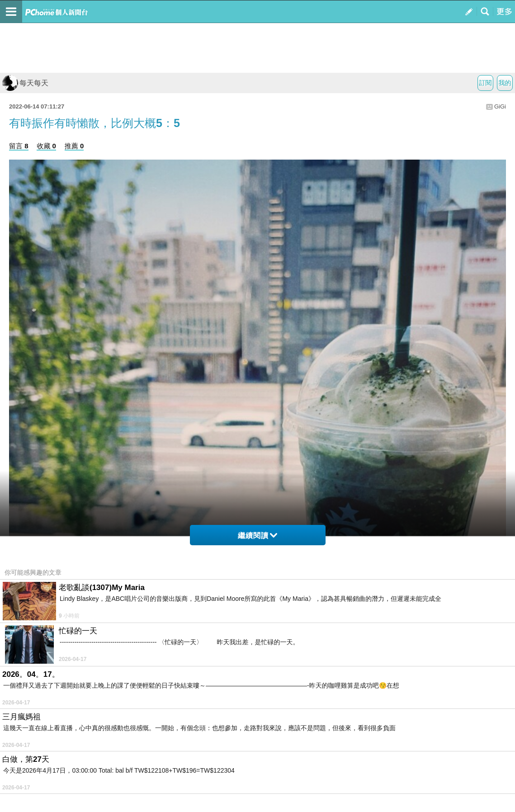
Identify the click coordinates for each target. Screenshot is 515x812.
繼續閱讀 (257, 536)
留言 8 (19, 146)
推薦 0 (74, 146)
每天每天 (25, 83)
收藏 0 (46, 146)
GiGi (500, 106)
